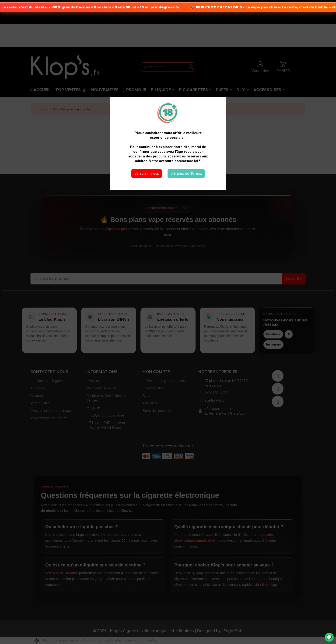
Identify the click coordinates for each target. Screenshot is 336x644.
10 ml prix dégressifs (166, 7)
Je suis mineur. (147, 173)
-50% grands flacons (77, 7)
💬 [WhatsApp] (329, 637)
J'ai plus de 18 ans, (186, 173)
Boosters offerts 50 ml (121, 7)
